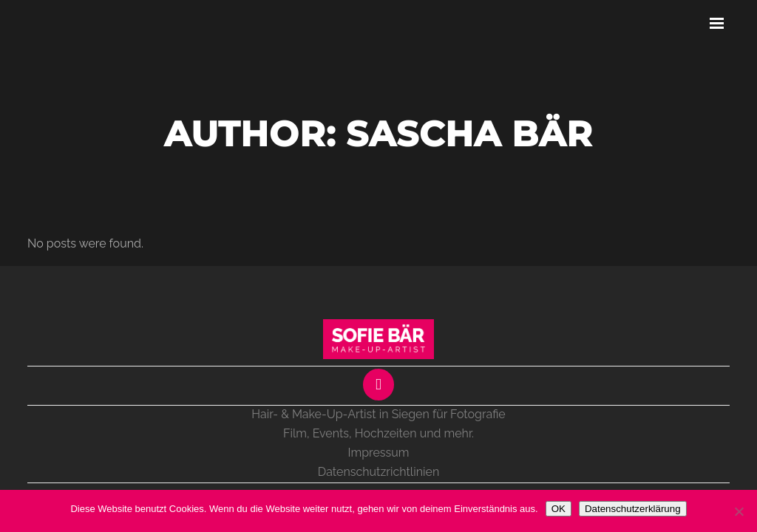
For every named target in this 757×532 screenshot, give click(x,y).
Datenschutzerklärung (633, 509)
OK (559, 509)
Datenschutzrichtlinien (378, 472)
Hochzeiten (386, 433)
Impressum (379, 453)
